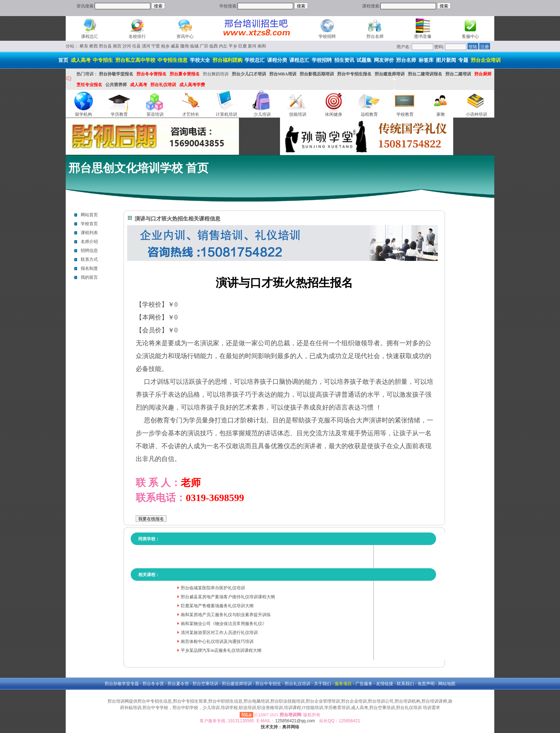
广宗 (204, 46)
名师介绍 (89, 242)
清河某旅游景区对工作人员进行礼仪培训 (219, 633)
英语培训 (155, 114)
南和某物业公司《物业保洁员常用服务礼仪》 (224, 624)
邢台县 (105, 46)
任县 (136, 46)
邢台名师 (375, 36)
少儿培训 (262, 114)
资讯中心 (185, 36)
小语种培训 (476, 114)
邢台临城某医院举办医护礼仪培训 (213, 588)
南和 (262, 46)
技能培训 (298, 114)
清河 (146, 46)
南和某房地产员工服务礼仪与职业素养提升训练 (226, 615)
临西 (214, 46)
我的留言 (89, 277)
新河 (252, 46)
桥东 (84, 46)
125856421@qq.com (295, 721)
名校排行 (137, 36)
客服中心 (470, 36)
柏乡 (165, 46)
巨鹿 (242, 46)
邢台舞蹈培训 (216, 74)
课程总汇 (90, 36)
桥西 (94, 46)
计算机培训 (226, 114)
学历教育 (119, 114)
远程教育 (369, 114)
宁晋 (156, 46)
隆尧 (185, 46)
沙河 (127, 46)
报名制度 (89, 268)
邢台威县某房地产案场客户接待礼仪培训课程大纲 (228, 597)
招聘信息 (89, 251)
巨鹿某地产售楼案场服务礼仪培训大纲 (217, 606)
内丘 (223, 46)
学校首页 (89, 224)
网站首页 (89, 215)
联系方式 (89, 259)
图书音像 (423, 36)
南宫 (117, 46)
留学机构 (84, 114)
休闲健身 (334, 114)
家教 (441, 114)
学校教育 (405, 114)
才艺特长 (191, 114)
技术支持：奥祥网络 (280, 727)
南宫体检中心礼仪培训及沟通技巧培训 (217, 642)
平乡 (233, 46)
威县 (175, 46)
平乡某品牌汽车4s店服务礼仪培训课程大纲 (221, 650)
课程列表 (89, 233)
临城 (194, 46)
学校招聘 (327, 36)
